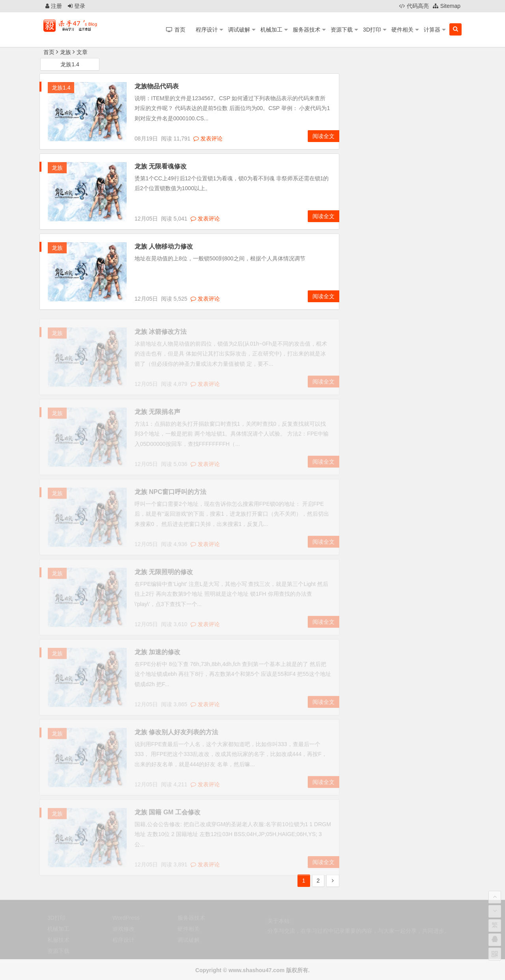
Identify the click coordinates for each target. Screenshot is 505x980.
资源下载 (342, 30)
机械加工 (271, 30)
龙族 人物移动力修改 (164, 247)
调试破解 (239, 30)
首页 (49, 52)
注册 (54, 6)
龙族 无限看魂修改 (161, 167)
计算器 (432, 30)
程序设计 (207, 30)
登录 (77, 6)
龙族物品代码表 (157, 87)
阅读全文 (324, 137)
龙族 (57, 168)
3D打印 (372, 30)
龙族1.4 (70, 65)
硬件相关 (402, 30)
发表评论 (208, 138)
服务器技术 (307, 30)
